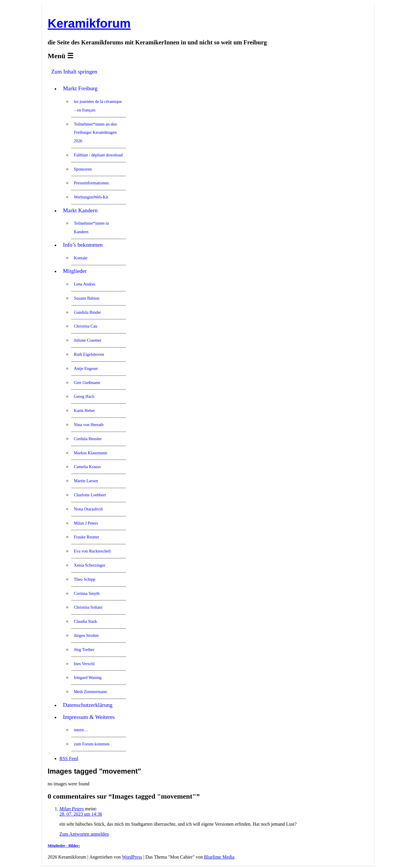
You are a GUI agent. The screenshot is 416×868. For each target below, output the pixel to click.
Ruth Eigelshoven (89, 354)
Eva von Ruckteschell (92, 551)
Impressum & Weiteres (89, 717)
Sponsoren (83, 169)
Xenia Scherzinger (90, 565)
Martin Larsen (86, 481)
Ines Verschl (84, 664)
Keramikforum (89, 23)
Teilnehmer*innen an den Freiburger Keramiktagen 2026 (95, 133)
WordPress (132, 857)
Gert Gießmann (87, 383)
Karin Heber (84, 410)
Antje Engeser (86, 368)
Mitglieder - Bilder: (64, 846)
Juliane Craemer (88, 340)
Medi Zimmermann (90, 692)
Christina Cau (86, 326)
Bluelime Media (219, 857)
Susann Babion (87, 298)
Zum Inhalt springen (74, 72)
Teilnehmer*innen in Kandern (91, 227)
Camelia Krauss (87, 467)
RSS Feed (69, 758)
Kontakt (81, 258)
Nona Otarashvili (88, 509)
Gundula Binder (87, 312)
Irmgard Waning (88, 677)
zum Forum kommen (92, 744)
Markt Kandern (80, 210)
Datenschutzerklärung (88, 705)
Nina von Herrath (89, 425)
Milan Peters (72, 809)
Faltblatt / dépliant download (98, 155)
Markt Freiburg (80, 88)
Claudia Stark (85, 621)
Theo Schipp (85, 579)
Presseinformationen (91, 183)
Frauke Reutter (86, 537)
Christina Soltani (88, 607)
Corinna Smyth (87, 593)
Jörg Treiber (84, 650)
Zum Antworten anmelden (84, 834)
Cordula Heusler (88, 439)
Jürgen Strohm (86, 635)
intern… (81, 730)
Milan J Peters (86, 523)
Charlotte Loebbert (90, 495)
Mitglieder (75, 271)
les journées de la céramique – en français (98, 106)
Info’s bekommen (83, 245)
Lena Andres (85, 284)
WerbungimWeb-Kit (91, 197)
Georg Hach (84, 396)
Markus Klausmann (90, 453)
